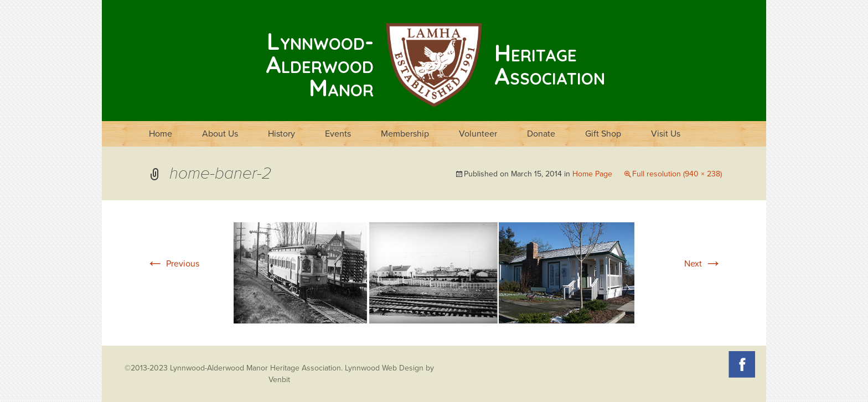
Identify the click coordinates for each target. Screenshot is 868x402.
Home (161, 134)
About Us (220, 134)
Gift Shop (603, 134)
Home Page (592, 174)
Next (703, 264)
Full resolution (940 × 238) (677, 174)
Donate (541, 134)
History (281, 134)
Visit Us (666, 134)
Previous (173, 264)
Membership (405, 134)
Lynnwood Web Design (384, 368)
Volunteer (478, 134)
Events (338, 134)
